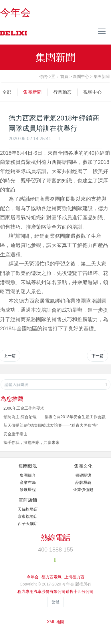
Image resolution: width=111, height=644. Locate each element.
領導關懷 (83, 475)
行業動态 (62, 92)
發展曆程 (28, 490)
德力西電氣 (51, 577)
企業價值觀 (83, 490)
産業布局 (28, 482)
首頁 (64, 77)
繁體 (55, 602)
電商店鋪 (28, 500)
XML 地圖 (55, 622)
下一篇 (98, 356)
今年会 (15, 12)
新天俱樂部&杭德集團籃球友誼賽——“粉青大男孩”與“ (51, 425)
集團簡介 (28, 475)
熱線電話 (55, 538)
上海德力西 (74, 577)
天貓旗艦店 (28, 509)
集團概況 (28, 466)
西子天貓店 (28, 524)
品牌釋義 (83, 482)
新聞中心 (81, 77)
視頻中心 (92, 92)
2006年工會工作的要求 (24, 408)
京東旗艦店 (28, 516)
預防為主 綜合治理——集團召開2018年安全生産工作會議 (54, 417)
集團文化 (83, 466)
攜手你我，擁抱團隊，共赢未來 (31, 442)
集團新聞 (102, 77)
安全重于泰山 (15, 434)
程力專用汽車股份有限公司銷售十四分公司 (55, 591)
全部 (7, 92)
